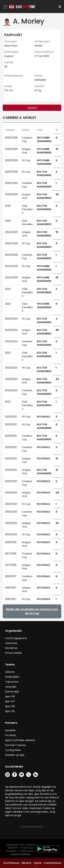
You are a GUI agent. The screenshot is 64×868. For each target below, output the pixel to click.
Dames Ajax (12, 692)
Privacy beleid (13, 653)
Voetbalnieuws (53, 863)
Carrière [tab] (32, 108)
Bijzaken (27, 863)
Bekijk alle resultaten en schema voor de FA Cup (32, 611)
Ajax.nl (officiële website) (20, 740)
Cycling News (13, 750)
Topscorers (12, 682)
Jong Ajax (11, 687)
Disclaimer (11, 648)
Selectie (10, 672)
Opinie (38, 863)
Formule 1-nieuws (15, 745)
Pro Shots (11, 735)
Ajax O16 (10, 706)
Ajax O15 (10, 711)
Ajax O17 (10, 701)
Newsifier (10, 730)
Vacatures (11, 643)
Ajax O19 (10, 696)
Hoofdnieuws (11, 863)
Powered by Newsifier (32, 827)
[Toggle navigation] (6, 7)
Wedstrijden (12, 677)
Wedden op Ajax (15, 755)
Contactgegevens (16, 638)
